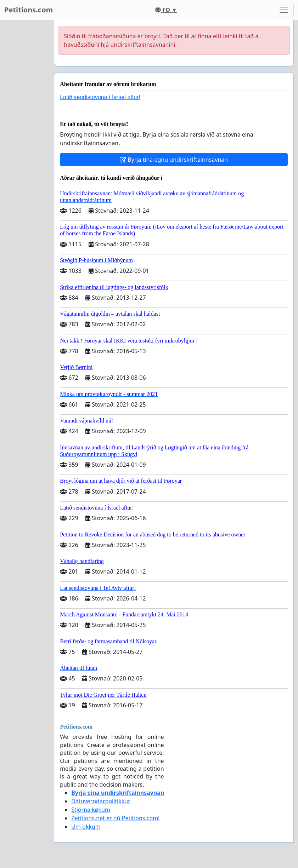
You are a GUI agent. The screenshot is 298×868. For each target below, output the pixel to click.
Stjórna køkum (91, 810)
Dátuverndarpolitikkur (101, 801)
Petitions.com (29, 10)
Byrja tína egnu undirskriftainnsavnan (174, 160)
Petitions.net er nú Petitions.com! (115, 818)
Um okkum (86, 827)
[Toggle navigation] (284, 10)
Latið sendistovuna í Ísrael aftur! (100, 97)
